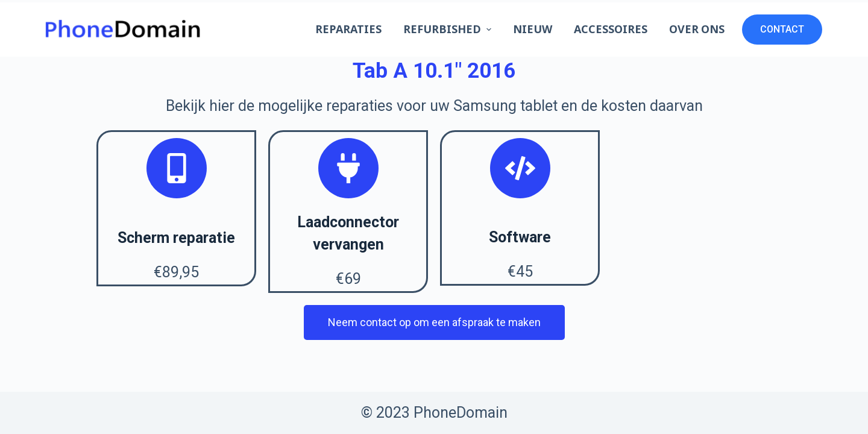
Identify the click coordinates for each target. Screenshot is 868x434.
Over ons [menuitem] (697, 29)
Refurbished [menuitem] (449, 29)
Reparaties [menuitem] (348, 29)
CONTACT (782, 29)
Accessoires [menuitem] (611, 29)
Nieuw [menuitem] (533, 29)
